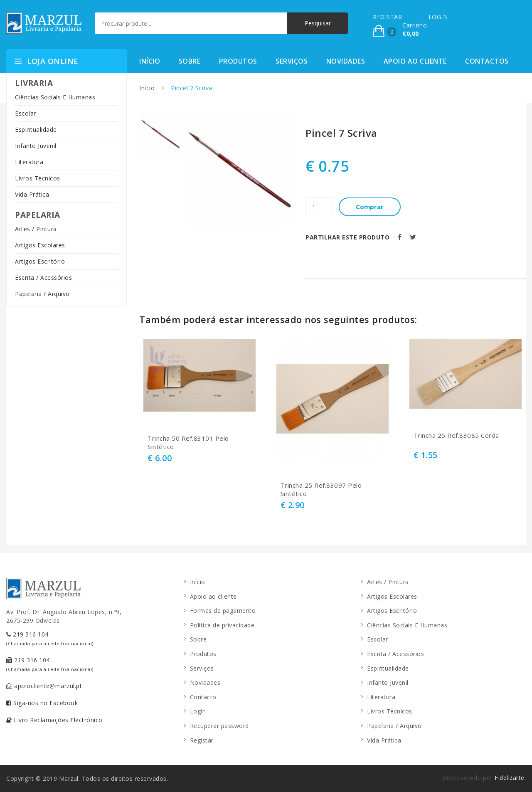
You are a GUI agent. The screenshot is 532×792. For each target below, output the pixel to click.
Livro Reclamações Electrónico (54, 720)
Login (198, 711)
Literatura (29, 162)
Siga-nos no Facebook (42, 703)
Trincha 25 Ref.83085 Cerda (456, 435)
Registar (202, 740)
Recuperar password (219, 726)
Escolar (26, 113)
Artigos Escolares (40, 245)
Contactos (487, 61)
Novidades (346, 61)
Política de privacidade (222, 625)
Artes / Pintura (36, 229)
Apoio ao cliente (415, 61)
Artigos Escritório (40, 261)
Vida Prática (32, 194)
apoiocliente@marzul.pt (44, 686)
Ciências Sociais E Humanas (55, 97)
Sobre (190, 61)
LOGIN (438, 17)
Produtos (238, 61)
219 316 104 (50, 638)
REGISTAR (387, 17)
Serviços (292, 61)
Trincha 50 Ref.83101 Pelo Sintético (188, 443)
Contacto (203, 697)
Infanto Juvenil (36, 146)
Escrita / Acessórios (43, 278)
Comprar (370, 207)
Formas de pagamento (223, 611)
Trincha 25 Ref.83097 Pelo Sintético (321, 490)
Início (150, 61)
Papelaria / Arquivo (42, 294)
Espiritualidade (36, 130)
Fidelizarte (510, 778)
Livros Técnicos (38, 178)
